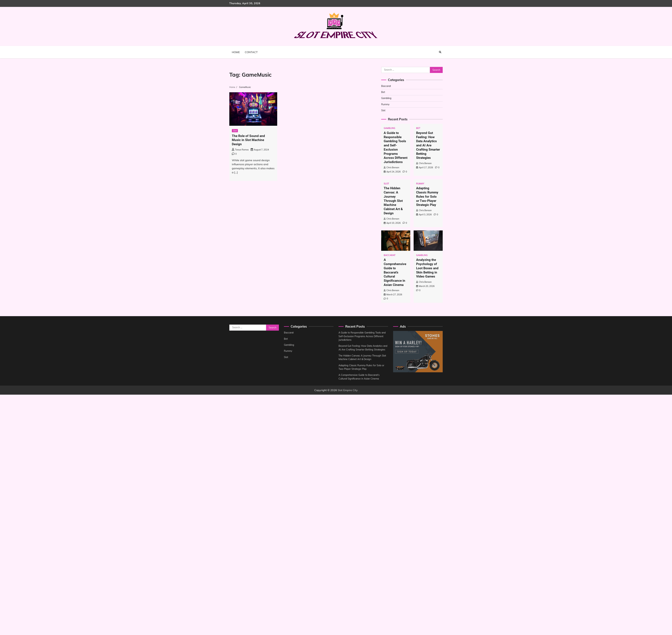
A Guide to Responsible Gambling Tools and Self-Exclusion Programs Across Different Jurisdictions (396, 147)
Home (236, 52)
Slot (235, 131)
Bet (383, 92)
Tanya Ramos (240, 150)
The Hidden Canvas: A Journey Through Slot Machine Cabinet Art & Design (393, 201)
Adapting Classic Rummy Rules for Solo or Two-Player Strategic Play (427, 197)
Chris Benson (391, 167)
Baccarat (386, 86)
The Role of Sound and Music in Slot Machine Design (248, 140)
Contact (251, 52)
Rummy (386, 104)
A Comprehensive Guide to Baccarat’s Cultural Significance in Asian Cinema (395, 272)
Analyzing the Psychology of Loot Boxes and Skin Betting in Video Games (427, 268)
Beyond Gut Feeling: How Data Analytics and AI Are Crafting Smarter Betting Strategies (428, 145)
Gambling (387, 98)
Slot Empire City (348, 394)
